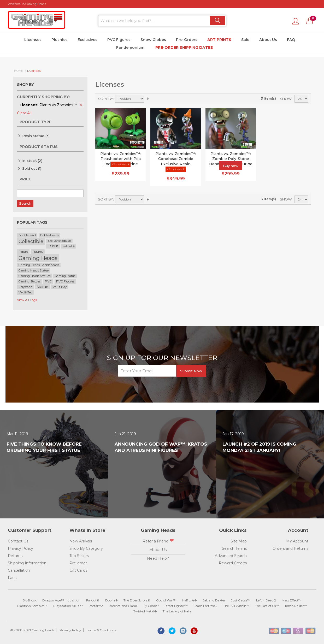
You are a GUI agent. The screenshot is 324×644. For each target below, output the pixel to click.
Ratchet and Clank (123, 606)
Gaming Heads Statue (34, 271)
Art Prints (219, 40)
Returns (15, 556)
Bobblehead (27, 235)
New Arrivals (81, 541)
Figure (23, 252)
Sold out (32, 168)
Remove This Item (81, 105)
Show (286, 99)
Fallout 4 (69, 246)
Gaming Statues (30, 282)
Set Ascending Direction (149, 99)
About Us (268, 40)
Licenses (33, 40)
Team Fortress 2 (206, 606)
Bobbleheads (49, 235)
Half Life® (189, 600)
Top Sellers (79, 556)
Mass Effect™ (292, 600)
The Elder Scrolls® (137, 600)
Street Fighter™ (176, 606)
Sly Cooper (151, 606)
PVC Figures (119, 40)
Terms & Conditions (101, 630)
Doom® (111, 600)
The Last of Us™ (267, 606)
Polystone (25, 287)
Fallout (53, 246)
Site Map (239, 541)
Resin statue (36, 136)
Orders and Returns (290, 548)
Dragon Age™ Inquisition (61, 600)
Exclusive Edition (59, 241)
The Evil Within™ (236, 606)
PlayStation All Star (68, 606)
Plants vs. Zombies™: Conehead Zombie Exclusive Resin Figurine (176, 161)
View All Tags (27, 300)
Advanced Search (231, 556)
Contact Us (18, 541)
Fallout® (93, 600)
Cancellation (19, 570)
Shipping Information (27, 563)
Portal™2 (96, 606)
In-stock (32, 161)
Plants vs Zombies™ (32, 606)
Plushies (60, 40)
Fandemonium (130, 48)
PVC (48, 281)
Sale (245, 40)
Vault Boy (60, 287)
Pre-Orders (187, 40)
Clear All (24, 113)
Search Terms (234, 548)
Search (25, 203)
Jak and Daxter (214, 600)
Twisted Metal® (145, 611)
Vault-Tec (25, 292)
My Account (297, 541)
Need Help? (158, 558)
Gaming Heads (38, 258)
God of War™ (166, 600)
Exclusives (87, 40)
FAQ (291, 40)
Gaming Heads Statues (34, 276)
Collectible (31, 241)
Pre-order (78, 563)
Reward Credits (233, 563)
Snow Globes (153, 40)
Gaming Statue (65, 276)
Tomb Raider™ (296, 606)
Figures (38, 252)
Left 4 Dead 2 (266, 600)
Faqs (12, 578)
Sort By (105, 99)
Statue (42, 287)
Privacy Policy (20, 548)
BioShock (30, 600)
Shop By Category (86, 548)
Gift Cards (78, 570)
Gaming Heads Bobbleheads (39, 265)
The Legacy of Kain (177, 611)
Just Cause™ (241, 600)
